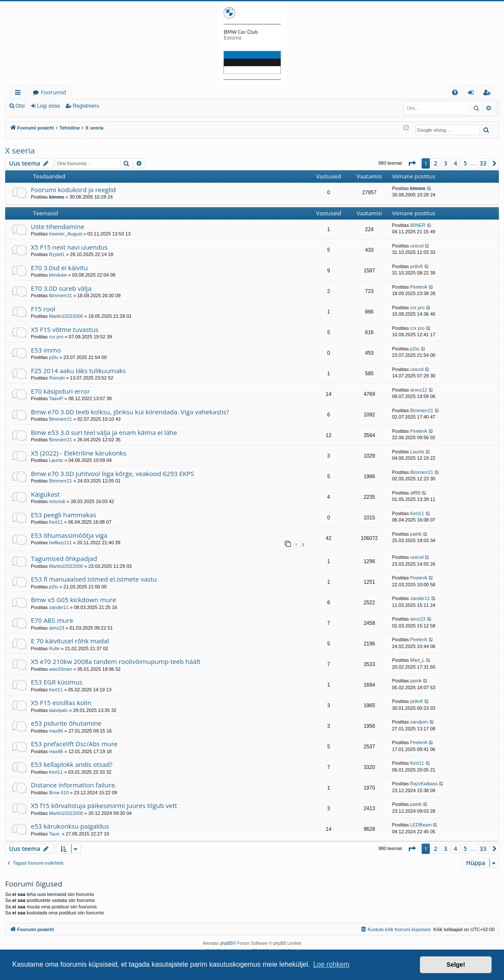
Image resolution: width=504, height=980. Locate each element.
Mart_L (417, 660)
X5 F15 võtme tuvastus (65, 329)
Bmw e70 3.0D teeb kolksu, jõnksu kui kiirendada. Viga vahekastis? (130, 412)
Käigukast (45, 494)
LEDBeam (421, 825)
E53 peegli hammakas (63, 515)
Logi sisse (49, 106)
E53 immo (46, 350)
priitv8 (416, 266)
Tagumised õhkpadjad (64, 558)
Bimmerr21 (60, 296)
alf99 (415, 493)
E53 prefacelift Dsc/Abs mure (74, 744)
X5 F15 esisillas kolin (61, 703)
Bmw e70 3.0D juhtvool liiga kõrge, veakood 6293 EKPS (113, 473)
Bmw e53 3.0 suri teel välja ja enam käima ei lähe (104, 432)
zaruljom (419, 722)
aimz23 (56, 628)
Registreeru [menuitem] (489, 94)
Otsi (20, 106)
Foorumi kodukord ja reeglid (73, 190)
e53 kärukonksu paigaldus (70, 826)
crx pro (417, 308)
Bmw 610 (59, 793)
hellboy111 (60, 543)
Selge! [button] (456, 965)
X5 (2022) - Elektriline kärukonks (78, 453)
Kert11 (56, 522)
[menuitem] (455, 92)
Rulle (54, 648)
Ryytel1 (57, 254)
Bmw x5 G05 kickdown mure (74, 600)
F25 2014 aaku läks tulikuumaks (78, 371)
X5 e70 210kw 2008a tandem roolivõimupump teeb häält (116, 661)
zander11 (59, 607)
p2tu (53, 357)
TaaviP (56, 398)
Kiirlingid (20, 94)
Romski (57, 378)
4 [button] (456, 163)
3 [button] (446, 163)
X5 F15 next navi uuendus (69, 247)
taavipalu (58, 710)
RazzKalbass (424, 784)
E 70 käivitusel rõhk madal (70, 641)
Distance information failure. (74, 785)
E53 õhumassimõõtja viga (69, 535)
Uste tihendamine (58, 226)
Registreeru (86, 106)
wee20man (60, 669)
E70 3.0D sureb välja (61, 288)
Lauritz (56, 460)
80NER (418, 225)
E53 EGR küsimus (57, 682)
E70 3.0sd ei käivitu (59, 268)
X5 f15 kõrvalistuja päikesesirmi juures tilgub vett (104, 805)
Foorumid (53, 92)
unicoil (417, 246)
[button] (412, 163)
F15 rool (43, 309)
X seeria (20, 151)
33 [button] (483, 163)
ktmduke (58, 275)
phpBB (226, 943)
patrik (416, 534)
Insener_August (65, 234)
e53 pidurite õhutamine (66, 723)
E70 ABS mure (52, 620)
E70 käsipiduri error (60, 391)
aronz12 (419, 390)
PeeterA (419, 287)
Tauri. (55, 834)
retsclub (57, 501)
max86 (56, 731)
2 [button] (436, 163)
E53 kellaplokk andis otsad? (72, 764)
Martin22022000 (66, 316)
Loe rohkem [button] (331, 964)
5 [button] (465, 163)
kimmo (56, 197)
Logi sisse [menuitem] (472, 94)
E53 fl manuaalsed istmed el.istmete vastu (94, 579)
